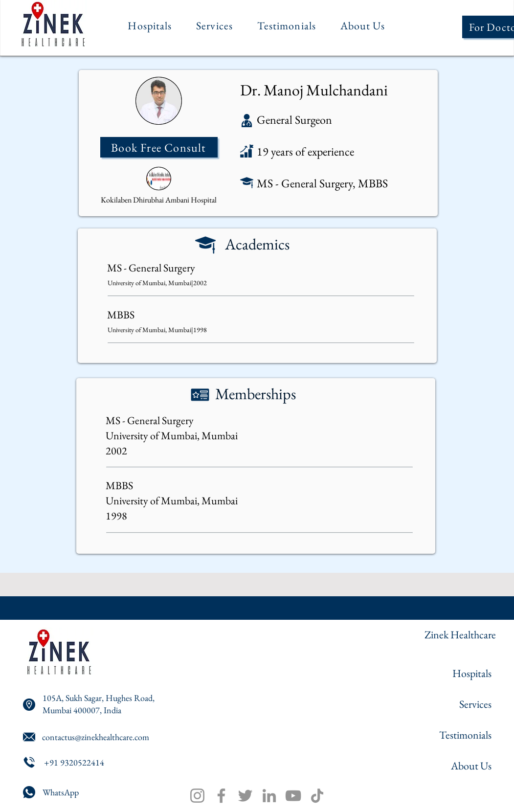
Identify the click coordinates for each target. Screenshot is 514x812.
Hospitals (472, 673)
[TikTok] (317, 796)
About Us (471, 766)
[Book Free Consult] (159, 147)
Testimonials (465, 735)
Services (475, 704)
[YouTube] (293, 796)
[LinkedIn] (269, 796)
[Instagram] (197, 796)
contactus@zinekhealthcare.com (96, 737)
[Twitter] (245, 796)
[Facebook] (221, 796)
